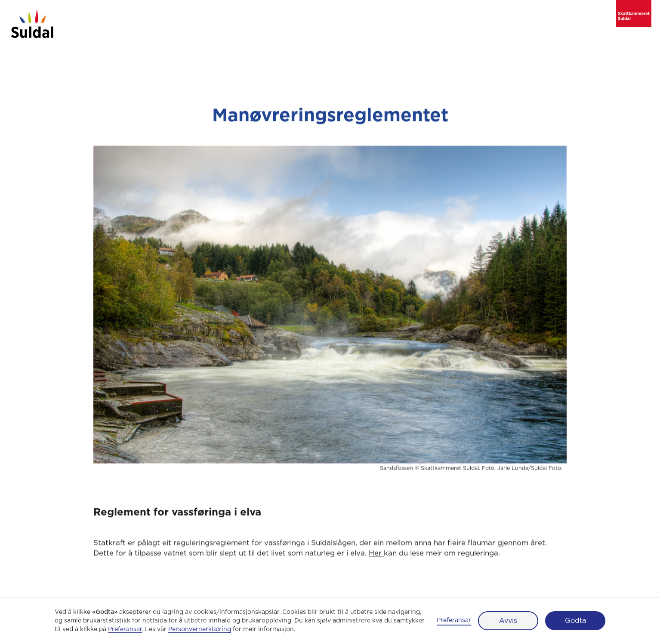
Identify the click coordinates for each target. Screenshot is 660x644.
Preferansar (454, 620)
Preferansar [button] (125, 629)
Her (376, 555)
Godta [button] (575, 621)
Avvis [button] (508, 621)
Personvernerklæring (200, 629)
